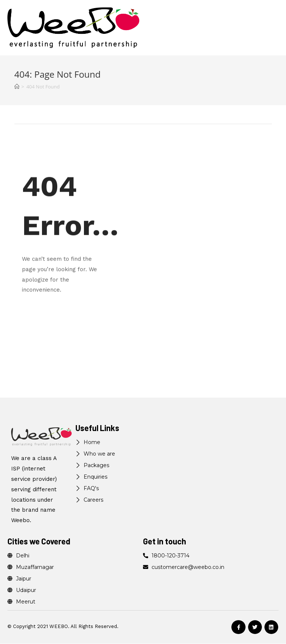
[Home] (17, 87)
